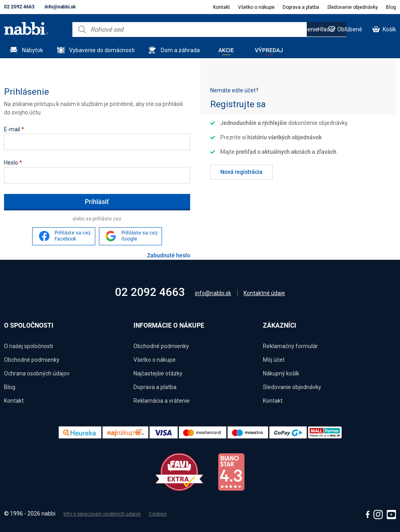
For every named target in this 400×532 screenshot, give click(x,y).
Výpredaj (269, 50)
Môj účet (274, 360)
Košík (389, 29)
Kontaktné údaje (264, 293)
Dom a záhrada (180, 50)
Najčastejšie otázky (158, 373)
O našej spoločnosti (29, 346)
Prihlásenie (304, 29)
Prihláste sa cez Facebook (73, 236)
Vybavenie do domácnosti (102, 50)
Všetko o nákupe (256, 7)
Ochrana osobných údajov (37, 373)
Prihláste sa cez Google (139, 236)
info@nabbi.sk (60, 7)
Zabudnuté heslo (169, 255)
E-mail (14, 129)
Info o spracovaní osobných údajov (102, 514)
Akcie (226, 50)
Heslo (13, 163)
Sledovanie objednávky (353, 7)
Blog (391, 7)
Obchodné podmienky (32, 360)
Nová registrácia (241, 172)
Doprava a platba (301, 7)
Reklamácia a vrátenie (162, 401)
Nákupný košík (281, 373)
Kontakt (222, 7)
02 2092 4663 (19, 7)
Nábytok (33, 50)
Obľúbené (350, 29)
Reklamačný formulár (290, 346)
